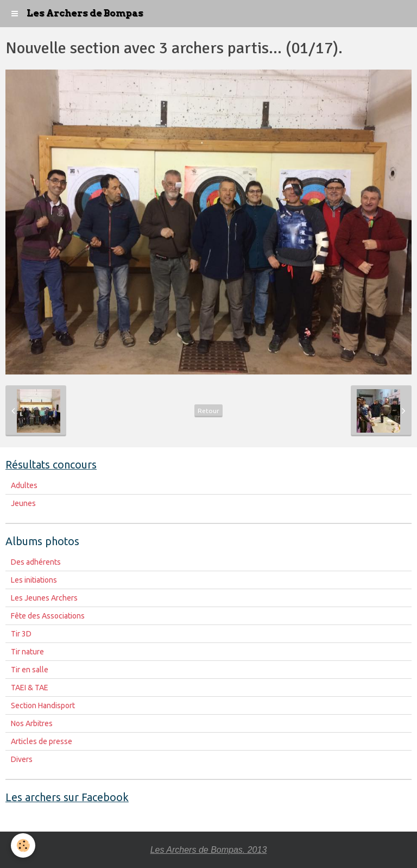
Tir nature (27, 652)
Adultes (24, 485)
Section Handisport (43, 705)
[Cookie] (23, 845)
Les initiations (34, 580)
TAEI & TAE (30, 688)
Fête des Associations (48, 616)
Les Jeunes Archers (44, 598)
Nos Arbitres (32, 723)
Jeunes (23, 503)
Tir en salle (30, 670)
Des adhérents (36, 562)
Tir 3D (21, 634)
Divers (22, 759)
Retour (208, 411)
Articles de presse (42, 741)
